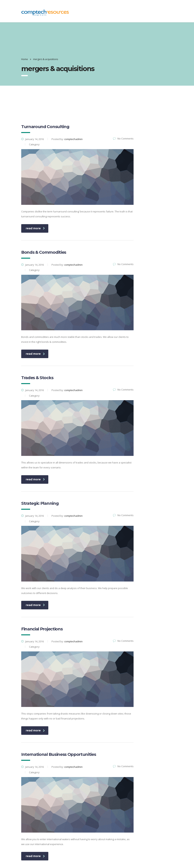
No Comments (123, 139)
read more (35, 228)
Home (25, 59)
